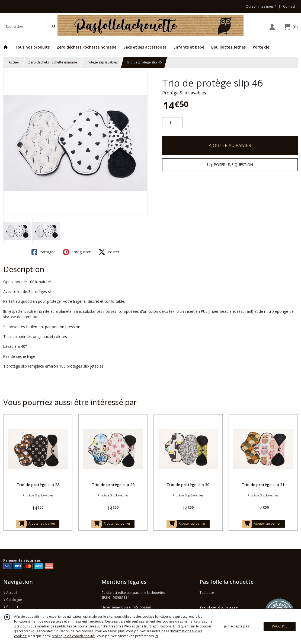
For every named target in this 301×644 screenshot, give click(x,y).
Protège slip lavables (102, 62)
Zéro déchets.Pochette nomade (53, 62)
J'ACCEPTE (280, 626)
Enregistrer (77, 252)
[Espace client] (272, 27)
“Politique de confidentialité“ (73, 636)
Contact (289, 6)
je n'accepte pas (236, 626)
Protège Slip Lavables (184, 93)
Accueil (14, 62)
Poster (109, 252)
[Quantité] (172, 123)
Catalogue (13, 600)
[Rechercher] (54, 27)
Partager (43, 252)
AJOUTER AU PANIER (230, 145)
